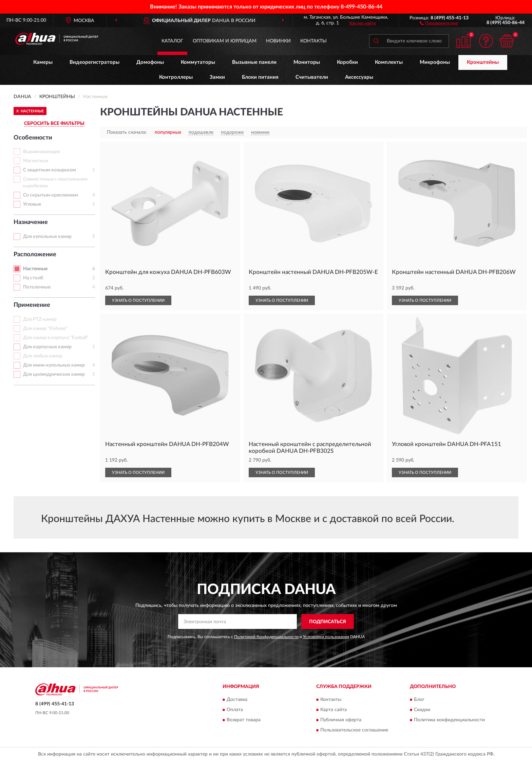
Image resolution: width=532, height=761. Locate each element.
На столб (33, 278)
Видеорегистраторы (94, 62)
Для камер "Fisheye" (45, 329)
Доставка (237, 700)
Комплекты (389, 62)
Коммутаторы (198, 62)
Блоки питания (260, 77)
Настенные (35, 269)
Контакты (313, 41)
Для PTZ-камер (40, 319)
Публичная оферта (341, 720)
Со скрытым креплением (51, 195)
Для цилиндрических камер (54, 374)
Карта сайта (334, 710)
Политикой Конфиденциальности (266, 637)
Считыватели (312, 77)
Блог (419, 700)
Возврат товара (244, 720)
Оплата (235, 710)
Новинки (278, 41)
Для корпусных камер (47, 347)
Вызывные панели (254, 62)
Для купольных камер (47, 237)
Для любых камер (43, 356)
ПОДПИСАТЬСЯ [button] (328, 622)
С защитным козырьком (50, 170)
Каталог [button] (172, 41)
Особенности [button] (33, 138)
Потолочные (37, 287)
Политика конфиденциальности (449, 720)
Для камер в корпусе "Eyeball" (56, 338)
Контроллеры (176, 77)
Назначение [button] (31, 222)
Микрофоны (435, 62)
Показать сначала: (127, 132)
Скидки (422, 710)
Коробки (347, 62)
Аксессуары (359, 77)
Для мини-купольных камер (54, 365)
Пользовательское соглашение (354, 730)
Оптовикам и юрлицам (225, 41)
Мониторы (307, 62)
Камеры (43, 62)
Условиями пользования (326, 637)
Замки (217, 77)
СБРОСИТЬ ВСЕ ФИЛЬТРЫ (54, 124)
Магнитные (36, 161)
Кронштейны (483, 62)
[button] (439, 23)
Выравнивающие (42, 152)
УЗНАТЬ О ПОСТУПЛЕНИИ (138, 300)
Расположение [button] (35, 255)
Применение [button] (32, 305)
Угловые (32, 204)
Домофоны (150, 62)
